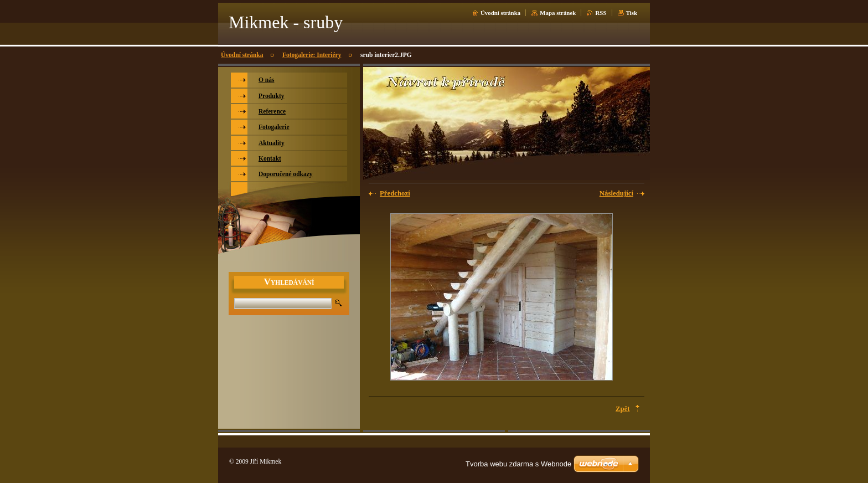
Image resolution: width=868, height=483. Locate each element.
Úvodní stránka (500, 13)
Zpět (623, 409)
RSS (601, 13)
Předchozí (395, 193)
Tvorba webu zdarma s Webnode (518, 464)
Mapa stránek (558, 13)
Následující (616, 193)
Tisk (632, 13)
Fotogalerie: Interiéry (312, 55)
